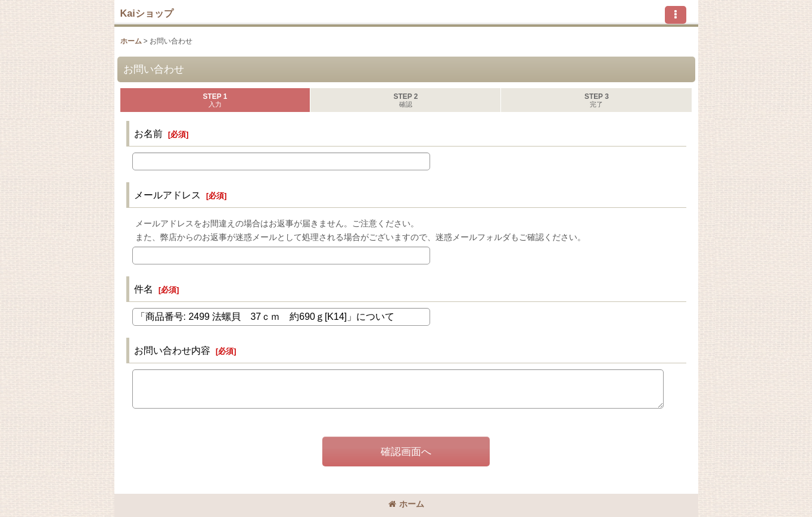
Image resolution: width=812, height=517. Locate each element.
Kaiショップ (147, 13)
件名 (144, 289)
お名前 (148, 133)
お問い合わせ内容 (172, 350)
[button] (676, 15)
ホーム (406, 504)
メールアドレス (167, 195)
